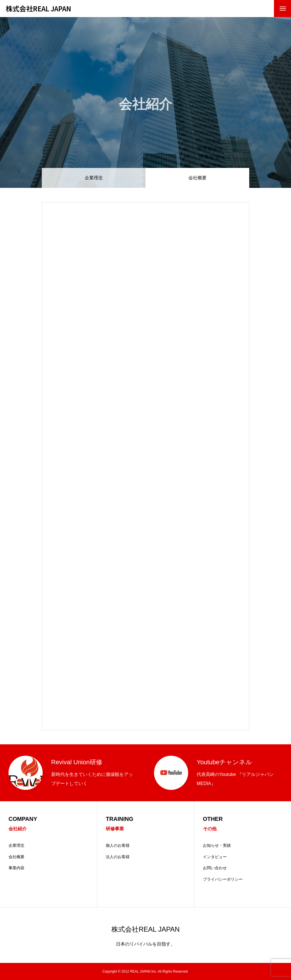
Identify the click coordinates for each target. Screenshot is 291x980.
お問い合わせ (215, 868)
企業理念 (94, 178)
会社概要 (16, 857)
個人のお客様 (118, 845)
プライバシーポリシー (223, 879)
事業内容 (16, 868)
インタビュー (215, 857)
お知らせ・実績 (217, 845)
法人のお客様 (118, 857)
